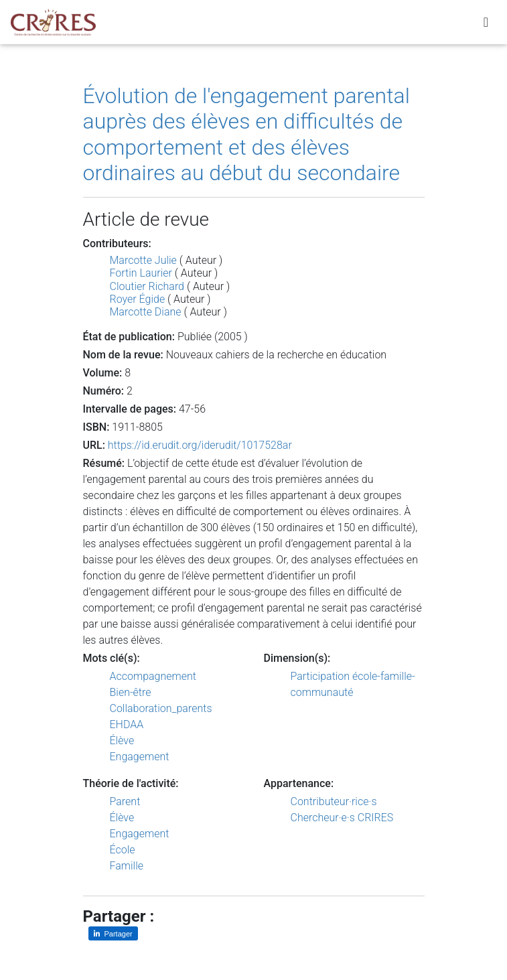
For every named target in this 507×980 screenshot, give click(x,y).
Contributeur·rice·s (334, 801)
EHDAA (127, 724)
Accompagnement (153, 676)
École (123, 850)
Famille (127, 866)
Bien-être (131, 692)
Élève (122, 741)
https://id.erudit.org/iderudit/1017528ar (200, 445)
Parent (125, 801)
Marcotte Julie (143, 260)
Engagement (140, 757)
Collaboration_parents (161, 708)
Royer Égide (138, 299)
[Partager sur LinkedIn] (113, 933)
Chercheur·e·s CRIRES (342, 818)
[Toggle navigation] (486, 25)
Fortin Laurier (141, 273)
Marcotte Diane (146, 312)
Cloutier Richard (147, 286)
